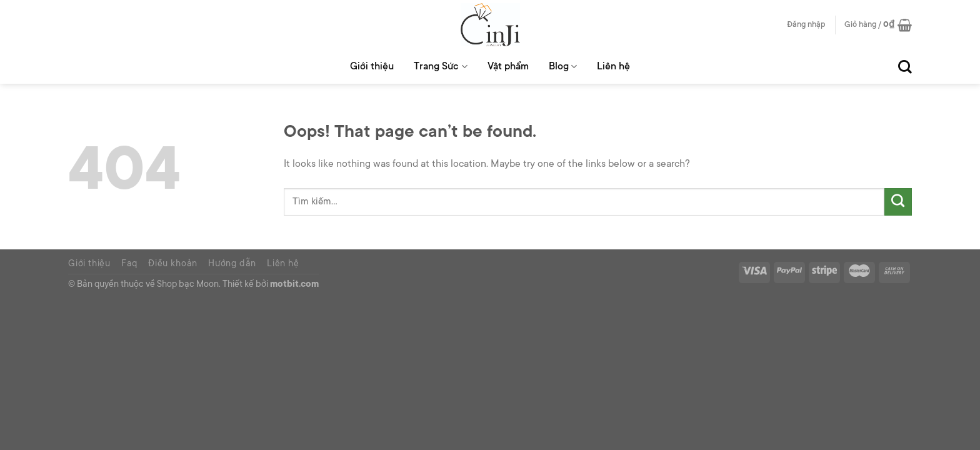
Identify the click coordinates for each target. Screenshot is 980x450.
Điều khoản (173, 264)
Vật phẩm (508, 67)
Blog (563, 67)
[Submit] (898, 202)
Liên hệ (613, 67)
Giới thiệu (372, 67)
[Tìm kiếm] (905, 67)
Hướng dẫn (232, 264)
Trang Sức (440, 67)
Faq (129, 264)
